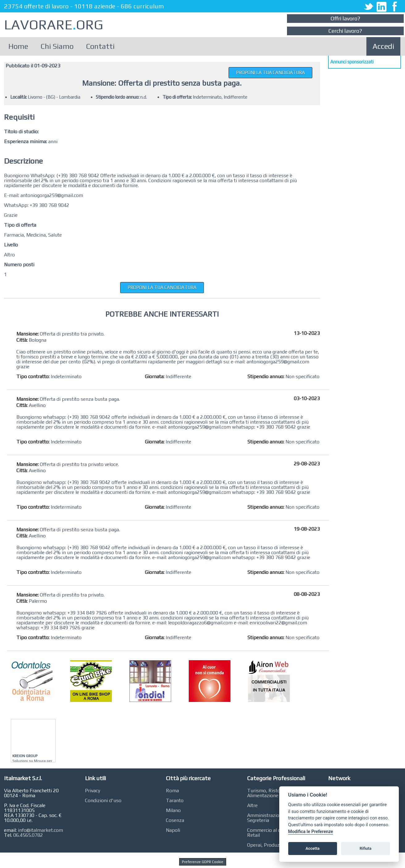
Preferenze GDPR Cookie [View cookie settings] (203, 862)
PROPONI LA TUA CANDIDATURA (270, 73)
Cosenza (175, 820)
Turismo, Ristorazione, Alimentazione (272, 793)
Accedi (383, 46)
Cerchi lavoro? (345, 31)
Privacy (93, 791)
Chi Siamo (57, 46)
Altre (252, 805)
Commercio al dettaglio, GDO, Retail (279, 833)
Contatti (100, 46)
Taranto (175, 800)
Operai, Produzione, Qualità (277, 845)
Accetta (312, 848)
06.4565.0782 (28, 835)
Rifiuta (365, 848)
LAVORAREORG (54, 25)
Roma (172, 791)
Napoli (173, 830)
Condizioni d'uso (103, 800)
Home (18, 46)
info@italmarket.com (40, 830)
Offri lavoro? (345, 18)
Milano (173, 810)
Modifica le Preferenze (311, 832)
